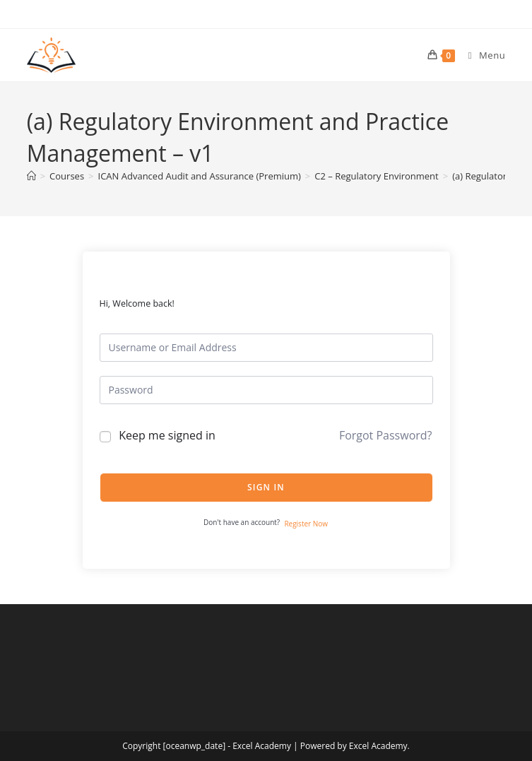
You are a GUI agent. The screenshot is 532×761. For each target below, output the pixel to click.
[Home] (31, 176)
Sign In (266, 487)
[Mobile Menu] (482, 55)
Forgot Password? (386, 435)
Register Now (306, 524)
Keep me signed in (167, 435)
